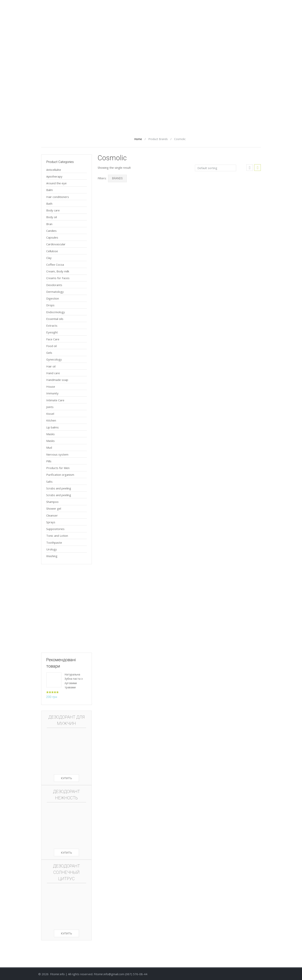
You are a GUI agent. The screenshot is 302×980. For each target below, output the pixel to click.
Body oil (52, 217)
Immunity (52, 393)
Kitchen (51, 420)
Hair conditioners (58, 197)
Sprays (51, 522)
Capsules (52, 237)
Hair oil (51, 366)
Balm (49, 190)
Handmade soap (57, 380)
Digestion (53, 298)
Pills (49, 461)
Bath (49, 204)
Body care (53, 210)
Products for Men (58, 468)
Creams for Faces (58, 278)
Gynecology (54, 359)
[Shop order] (216, 168)
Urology (52, 549)
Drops (50, 305)
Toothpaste (54, 543)
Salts (49, 482)
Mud (49, 447)
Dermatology (55, 292)
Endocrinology (56, 312)
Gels (49, 353)
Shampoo (52, 502)
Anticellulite (54, 170)
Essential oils (55, 319)
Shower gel (54, 508)
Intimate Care (55, 400)
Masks (50, 434)
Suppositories (55, 529)
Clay (49, 258)
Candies (51, 231)
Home (138, 139)
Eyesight (52, 332)
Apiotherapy (54, 176)
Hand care (53, 373)
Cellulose (52, 251)
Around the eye (56, 183)
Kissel (50, 414)
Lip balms (52, 427)
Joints (50, 407)
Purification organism (60, 475)
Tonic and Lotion (57, 536)
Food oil (51, 346)
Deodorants (54, 285)
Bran (49, 224)
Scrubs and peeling (59, 488)
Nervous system (57, 454)
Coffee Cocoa (55, 265)
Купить (66, 778)
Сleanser (52, 515)
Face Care (53, 339)
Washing (52, 556)
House (51, 386)
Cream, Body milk (58, 271)
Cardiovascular (56, 244)
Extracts (52, 326)
